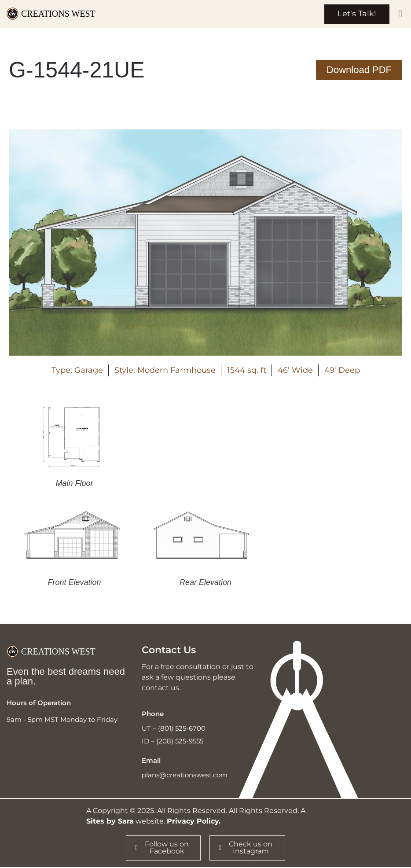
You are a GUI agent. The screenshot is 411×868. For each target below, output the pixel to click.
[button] (400, 14)
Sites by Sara (110, 822)
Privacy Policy (193, 822)
